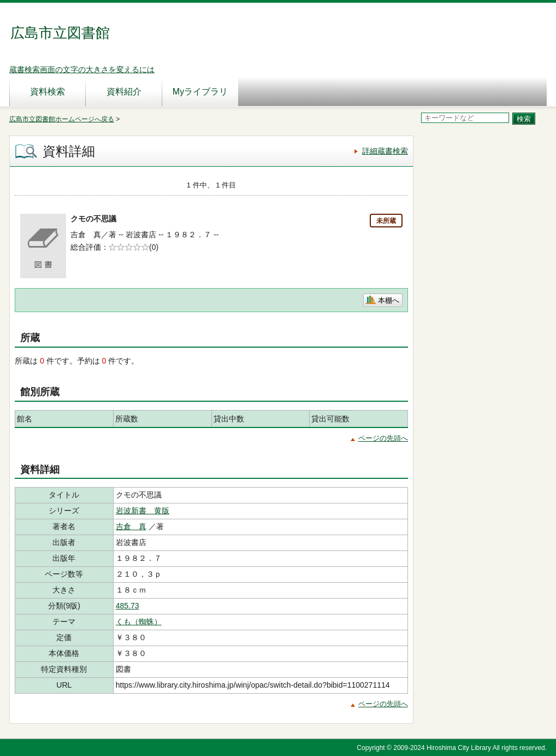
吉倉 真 (131, 526)
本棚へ (389, 300)
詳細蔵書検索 (385, 151)
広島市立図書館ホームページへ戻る (62, 119)
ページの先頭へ (383, 438)
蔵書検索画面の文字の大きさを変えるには (82, 69)
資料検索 (48, 92)
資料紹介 (124, 92)
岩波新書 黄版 (143, 511)
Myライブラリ (200, 92)
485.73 (128, 606)
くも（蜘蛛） (139, 622)
